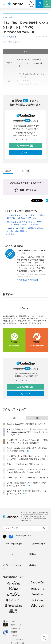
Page (9, 63)
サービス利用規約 (17, 639)
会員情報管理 (15, 628)
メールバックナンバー (26, 139)
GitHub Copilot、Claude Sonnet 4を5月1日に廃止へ (28, 478)
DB (5, 42)
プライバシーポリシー (18, 643)
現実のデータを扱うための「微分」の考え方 (25, 464)
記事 (33, 555)
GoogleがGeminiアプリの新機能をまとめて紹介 (26, 424)
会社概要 (14, 636)
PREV (7, 171)
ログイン (25, 153)
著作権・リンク (16, 625)
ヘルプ (13, 621)
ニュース (8, 555)
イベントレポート (14, 42)
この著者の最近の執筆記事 (28, 280)
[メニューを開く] (4, 4)
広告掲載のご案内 (38, 544)
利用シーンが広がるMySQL (30, 59)
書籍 (33, 566)
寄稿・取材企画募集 (14, 544)
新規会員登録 (25, 146)
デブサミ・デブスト (12, 567)
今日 (14, 418)
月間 (37, 418)
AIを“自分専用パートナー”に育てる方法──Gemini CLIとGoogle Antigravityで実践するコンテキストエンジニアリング (27, 432)
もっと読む (10, 234)
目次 (35, 52)
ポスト (37, 201)
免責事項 (14, 632)
